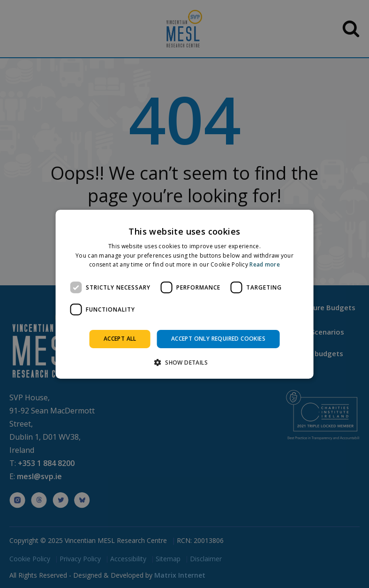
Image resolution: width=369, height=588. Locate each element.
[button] (184, 362)
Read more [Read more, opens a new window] (265, 264)
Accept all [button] (120, 339)
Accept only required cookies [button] (218, 339)
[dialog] (184, 294)
